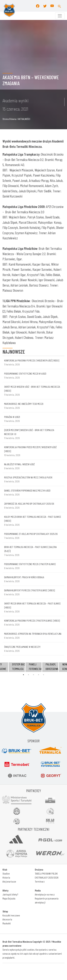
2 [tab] (28, 675)
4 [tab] (39, 675)
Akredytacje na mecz (45, 894)
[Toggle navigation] (60, 16)
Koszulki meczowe (11, 915)
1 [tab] (23, 675)
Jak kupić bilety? (10, 894)
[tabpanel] (33, 667)
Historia (6, 877)
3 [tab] (33, 675)
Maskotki (7, 923)
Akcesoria (7, 919)
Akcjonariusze (9, 881)
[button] (59, 6)
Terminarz (40, 881)
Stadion (6, 873)
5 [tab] (44, 675)
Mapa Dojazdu (9, 898)
